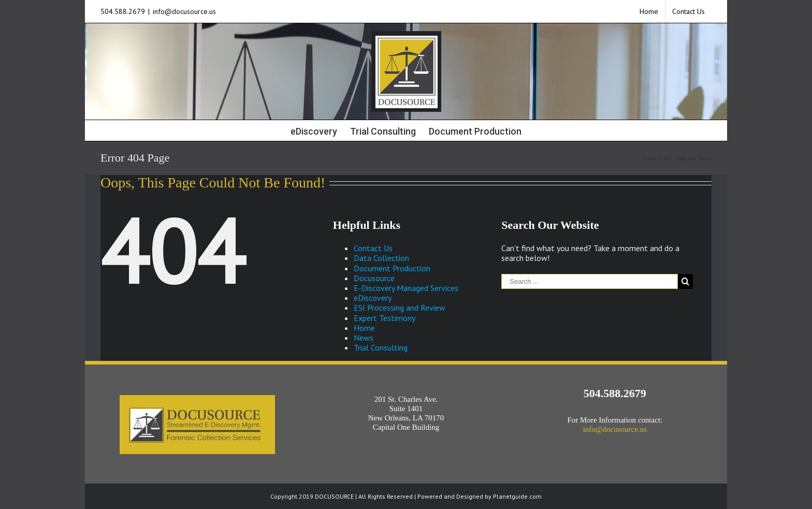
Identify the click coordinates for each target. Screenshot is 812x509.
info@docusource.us (184, 11)
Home (364, 328)
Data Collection (381, 258)
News (364, 338)
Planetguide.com (517, 496)
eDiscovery (373, 298)
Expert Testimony (385, 318)
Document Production (392, 268)
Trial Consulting (381, 347)
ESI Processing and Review (400, 308)
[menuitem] (649, 11)
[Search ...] (589, 281)
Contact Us (373, 248)
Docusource (374, 278)
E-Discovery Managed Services (406, 288)
